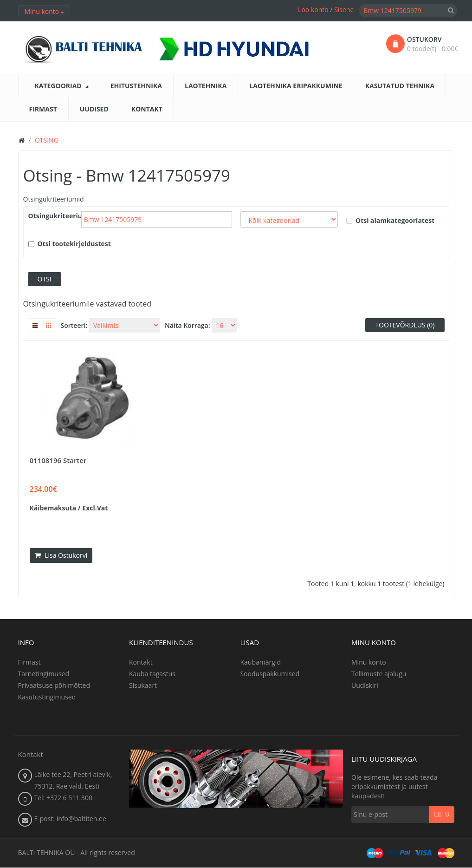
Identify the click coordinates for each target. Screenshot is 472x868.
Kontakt (141, 662)
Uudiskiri (365, 685)
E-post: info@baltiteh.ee (70, 819)
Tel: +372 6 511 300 (63, 798)
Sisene (344, 10)
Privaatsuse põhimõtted (54, 685)
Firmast (29, 662)
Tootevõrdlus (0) (405, 325)
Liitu (442, 815)
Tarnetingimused (44, 674)
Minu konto (369, 662)
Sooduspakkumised (270, 674)
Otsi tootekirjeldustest (70, 244)
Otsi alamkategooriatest (390, 220)
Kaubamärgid (261, 662)
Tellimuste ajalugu (379, 674)
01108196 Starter (58, 460)
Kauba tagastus (152, 674)
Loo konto (313, 10)
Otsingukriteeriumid (54, 199)
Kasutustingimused (47, 697)
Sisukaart (143, 685)
